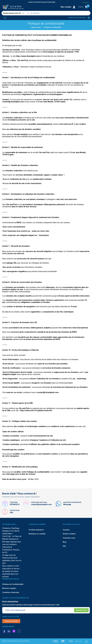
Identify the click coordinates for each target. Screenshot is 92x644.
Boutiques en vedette (37, 534)
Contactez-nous (69, 538)
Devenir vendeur (69, 534)
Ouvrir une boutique (11, 621)
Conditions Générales (11, 592)
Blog (65, 542)
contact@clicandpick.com (41, 504)
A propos (66, 530)
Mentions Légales (9, 588)
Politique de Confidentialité (13, 584)
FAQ (11, 513)
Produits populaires (36, 530)
